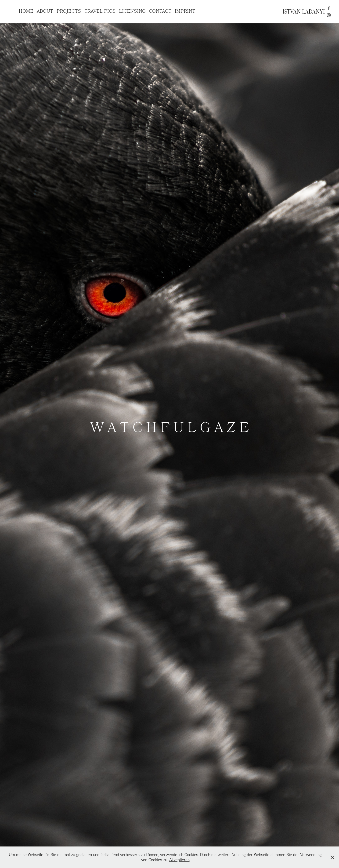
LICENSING (132, 12)
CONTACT (160, 12)
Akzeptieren (179, 860)
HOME (26, 12)
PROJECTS (69, 12)
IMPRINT (185, 12)
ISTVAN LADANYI (304, 12)
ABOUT (45, 12)
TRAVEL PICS (100, 12)
